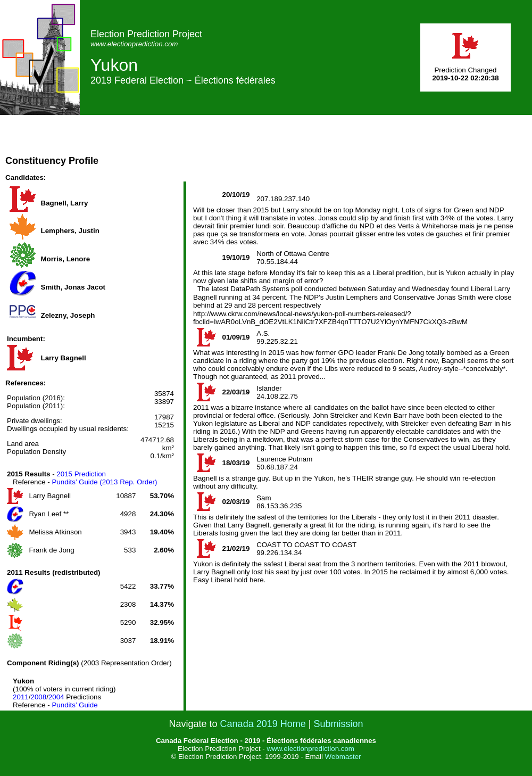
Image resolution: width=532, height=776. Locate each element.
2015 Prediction (81, 474)
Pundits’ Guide (74, 705)
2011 (21, 697)
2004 (56, 697)
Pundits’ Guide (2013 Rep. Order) (104, 482)
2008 (38, 697)
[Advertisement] (182, 148)
